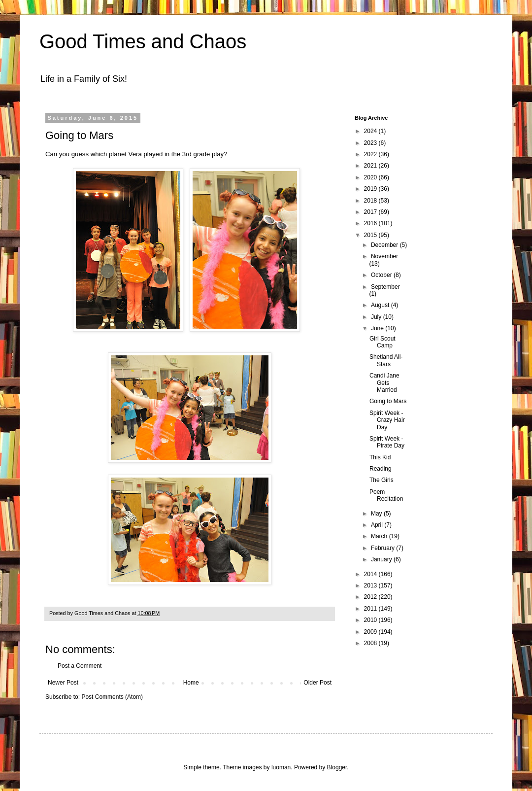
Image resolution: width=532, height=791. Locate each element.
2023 (371, 143)
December (385, 245)
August (381, 305)
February (383, 548)
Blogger (337, 767)
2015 (371, 235)
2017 (371, 212)
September (385, 287)
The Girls (382, 480)
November (384, 256)
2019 (371, 189)
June (378, 328)
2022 (371, 154)
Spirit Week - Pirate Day (387, 442)
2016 (371, 223)
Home (191, 683)
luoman (281, 767)
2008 (371, 643)
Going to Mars (388, 401)
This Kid (380, 457)
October (382, 275)
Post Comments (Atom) (112, 697)
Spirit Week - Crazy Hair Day (387, 420)
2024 (371, 131)
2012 (371, 597)
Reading (381, 469)
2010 (371, 620)
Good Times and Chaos (143, 41)
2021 (371, 166)
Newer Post (63, 683)
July (377, 317)
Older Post (317, 683)
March (380, 536)
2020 (371, 177)
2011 (371, 609)
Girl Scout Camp (382, 342)
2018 (371, 201)
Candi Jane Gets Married (384, 383)
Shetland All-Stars (386, 360)
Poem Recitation (386, 495)
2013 (371, 585)
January (382, 559)
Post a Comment (80, 666)
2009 (371, 632)
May (377, 514)
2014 (371, 574)
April (378, 525)
